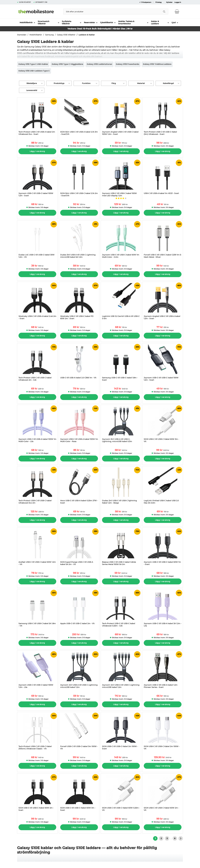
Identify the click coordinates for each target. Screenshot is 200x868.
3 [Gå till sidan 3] (167, 838)
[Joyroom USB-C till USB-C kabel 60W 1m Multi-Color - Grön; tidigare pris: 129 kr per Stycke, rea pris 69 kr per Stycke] (121, 241)
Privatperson (146, 2)
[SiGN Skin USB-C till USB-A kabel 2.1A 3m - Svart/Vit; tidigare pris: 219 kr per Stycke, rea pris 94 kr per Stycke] (79, 118)
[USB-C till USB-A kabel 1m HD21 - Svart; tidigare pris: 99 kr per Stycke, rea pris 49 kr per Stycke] (163, 179)
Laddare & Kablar (87, 35)
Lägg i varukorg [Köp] (37, 151)
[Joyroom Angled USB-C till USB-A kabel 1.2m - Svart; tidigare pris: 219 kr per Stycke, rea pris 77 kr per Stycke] (163, 302)
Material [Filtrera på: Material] (141, 83)
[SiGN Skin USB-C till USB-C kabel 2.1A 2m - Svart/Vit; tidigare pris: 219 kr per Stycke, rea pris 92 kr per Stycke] (79, 179)
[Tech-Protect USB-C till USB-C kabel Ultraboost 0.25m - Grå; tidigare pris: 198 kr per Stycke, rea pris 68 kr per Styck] (121, 609)
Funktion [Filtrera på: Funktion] (86, 83)
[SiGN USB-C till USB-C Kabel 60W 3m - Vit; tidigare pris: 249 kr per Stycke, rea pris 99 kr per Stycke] (163, 425)
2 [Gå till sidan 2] (161, 838)
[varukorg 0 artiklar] (177, 11)
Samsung (49, 35)
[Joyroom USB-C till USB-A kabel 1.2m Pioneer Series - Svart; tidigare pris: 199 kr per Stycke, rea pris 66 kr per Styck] (163, 671)
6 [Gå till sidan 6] (175, 838)
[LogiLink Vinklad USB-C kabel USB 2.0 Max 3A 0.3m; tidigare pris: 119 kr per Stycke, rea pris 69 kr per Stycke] (163, 486)
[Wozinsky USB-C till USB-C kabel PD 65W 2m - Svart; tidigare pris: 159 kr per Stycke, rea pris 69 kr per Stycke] (79, 302)
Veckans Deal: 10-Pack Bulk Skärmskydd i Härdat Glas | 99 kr (100, 29)
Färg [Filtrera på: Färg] (114, 83)
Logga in (178, 2)
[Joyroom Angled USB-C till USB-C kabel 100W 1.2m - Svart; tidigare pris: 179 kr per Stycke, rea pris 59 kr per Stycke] (121, 118)
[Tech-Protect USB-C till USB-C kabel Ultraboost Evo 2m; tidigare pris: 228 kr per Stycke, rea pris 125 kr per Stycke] (37, 486)
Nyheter (169, 2)
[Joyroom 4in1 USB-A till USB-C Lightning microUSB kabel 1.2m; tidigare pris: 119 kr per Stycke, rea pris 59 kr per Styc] (79, 671)
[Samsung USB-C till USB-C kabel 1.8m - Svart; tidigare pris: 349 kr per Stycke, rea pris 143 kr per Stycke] (121, 363)
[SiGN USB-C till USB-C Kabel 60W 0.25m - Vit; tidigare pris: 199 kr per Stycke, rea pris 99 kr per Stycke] (121, 794)
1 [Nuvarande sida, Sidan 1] (155, 838)
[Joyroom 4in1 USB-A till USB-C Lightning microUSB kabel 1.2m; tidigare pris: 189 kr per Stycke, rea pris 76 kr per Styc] (121, 671)
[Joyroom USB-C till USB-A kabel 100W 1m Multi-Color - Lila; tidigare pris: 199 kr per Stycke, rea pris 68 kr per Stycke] (37, 425)
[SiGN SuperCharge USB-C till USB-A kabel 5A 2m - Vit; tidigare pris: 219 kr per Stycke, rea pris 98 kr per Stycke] (79, 548)
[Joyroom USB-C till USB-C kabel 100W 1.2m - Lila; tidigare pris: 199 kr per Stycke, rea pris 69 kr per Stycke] (37, 671)
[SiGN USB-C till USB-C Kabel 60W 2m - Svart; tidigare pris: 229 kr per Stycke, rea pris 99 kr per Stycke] (37, 794)
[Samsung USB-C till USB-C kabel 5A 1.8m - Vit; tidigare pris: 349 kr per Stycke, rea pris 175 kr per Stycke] (37, 609)
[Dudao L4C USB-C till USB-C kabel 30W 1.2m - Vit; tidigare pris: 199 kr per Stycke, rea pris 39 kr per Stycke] (37, 241)
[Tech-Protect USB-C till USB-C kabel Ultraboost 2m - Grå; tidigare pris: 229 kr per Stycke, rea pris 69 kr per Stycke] (37, 363)
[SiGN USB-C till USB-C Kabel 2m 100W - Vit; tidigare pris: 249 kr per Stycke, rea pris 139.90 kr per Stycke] (163, 732)
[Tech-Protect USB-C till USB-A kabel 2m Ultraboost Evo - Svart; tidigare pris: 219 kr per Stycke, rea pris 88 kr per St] (37, 118)
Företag (158, 2)
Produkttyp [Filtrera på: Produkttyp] (59, 83)
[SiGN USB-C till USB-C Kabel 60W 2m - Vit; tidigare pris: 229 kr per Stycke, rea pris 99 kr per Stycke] (163, 794)
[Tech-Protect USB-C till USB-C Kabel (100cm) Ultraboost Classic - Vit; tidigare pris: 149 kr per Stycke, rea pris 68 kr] (37, 732)
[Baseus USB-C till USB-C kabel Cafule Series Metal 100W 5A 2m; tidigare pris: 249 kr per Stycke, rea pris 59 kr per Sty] (121, 548)
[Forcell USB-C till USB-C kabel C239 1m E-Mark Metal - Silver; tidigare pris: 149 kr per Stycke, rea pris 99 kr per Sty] (163, 241)
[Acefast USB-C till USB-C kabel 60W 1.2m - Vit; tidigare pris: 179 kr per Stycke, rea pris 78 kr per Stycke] (37, 548)
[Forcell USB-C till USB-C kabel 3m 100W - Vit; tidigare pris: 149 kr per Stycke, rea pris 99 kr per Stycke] (79, 732)
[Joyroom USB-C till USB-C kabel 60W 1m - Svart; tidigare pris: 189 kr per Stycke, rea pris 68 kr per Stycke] (163, 548)
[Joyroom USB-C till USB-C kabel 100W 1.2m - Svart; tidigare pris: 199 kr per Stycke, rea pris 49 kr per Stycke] (163, 363)
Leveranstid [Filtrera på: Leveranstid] (32, 90)
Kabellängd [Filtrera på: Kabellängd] (168, 83)
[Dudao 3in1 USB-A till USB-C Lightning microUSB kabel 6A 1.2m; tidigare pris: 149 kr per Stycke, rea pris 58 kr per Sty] (79, 241)
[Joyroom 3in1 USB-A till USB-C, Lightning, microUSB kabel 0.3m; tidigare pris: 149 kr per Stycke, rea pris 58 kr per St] (121, 425)
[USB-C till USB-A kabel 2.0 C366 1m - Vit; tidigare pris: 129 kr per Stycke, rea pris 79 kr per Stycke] (79, 363)
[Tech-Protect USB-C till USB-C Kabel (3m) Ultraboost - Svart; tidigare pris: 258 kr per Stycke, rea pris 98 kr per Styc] (163, 118)
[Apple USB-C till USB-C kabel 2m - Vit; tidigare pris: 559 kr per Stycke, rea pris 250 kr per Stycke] (79, 609)
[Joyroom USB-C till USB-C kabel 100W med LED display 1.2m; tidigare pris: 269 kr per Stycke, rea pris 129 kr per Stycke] (121, 179)
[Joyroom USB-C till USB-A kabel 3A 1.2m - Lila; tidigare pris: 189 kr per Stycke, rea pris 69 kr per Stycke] (163, 609)
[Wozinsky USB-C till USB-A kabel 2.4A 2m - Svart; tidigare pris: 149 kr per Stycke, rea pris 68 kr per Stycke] (37, 302)
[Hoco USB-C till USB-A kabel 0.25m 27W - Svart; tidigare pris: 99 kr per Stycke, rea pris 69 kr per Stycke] (79, 486)
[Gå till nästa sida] (181, 838)
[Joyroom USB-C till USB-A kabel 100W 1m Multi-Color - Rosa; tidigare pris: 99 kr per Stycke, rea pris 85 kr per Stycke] (79, 425)
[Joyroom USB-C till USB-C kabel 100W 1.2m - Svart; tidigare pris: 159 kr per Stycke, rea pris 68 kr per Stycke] (37, 179)
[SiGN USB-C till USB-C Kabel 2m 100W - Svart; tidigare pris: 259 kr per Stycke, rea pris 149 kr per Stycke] (121, 732)
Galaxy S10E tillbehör (66, 35)
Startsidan (22, 35)
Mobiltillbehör (36, 35)
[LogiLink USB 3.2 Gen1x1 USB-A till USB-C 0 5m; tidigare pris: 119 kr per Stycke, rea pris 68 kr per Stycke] (121, 302)
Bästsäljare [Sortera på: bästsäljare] (32, 83)
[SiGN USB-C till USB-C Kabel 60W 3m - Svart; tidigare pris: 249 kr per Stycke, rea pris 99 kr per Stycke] (79, 794)
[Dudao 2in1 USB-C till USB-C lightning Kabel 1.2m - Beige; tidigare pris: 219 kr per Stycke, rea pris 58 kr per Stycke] (121, 486)
